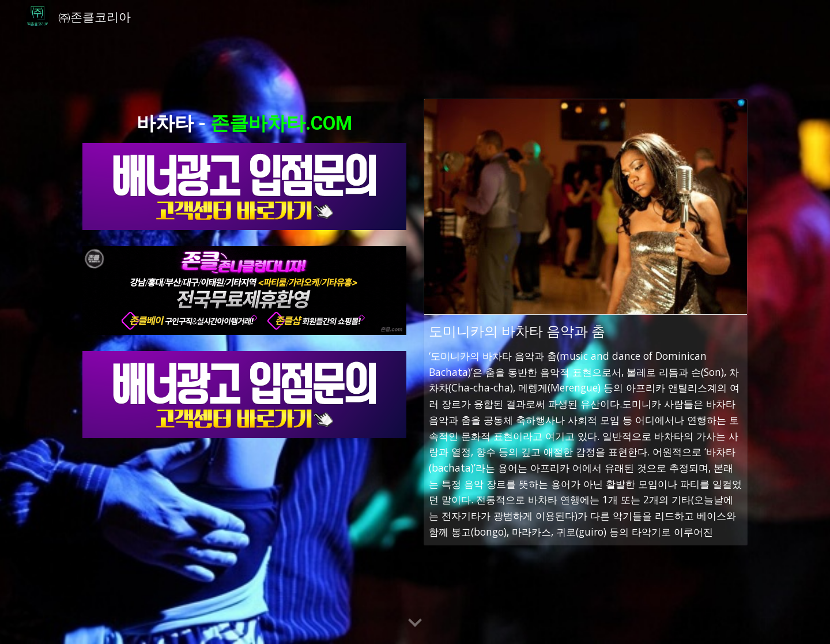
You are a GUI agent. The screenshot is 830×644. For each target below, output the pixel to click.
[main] (244, 120)
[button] (415, 623)
